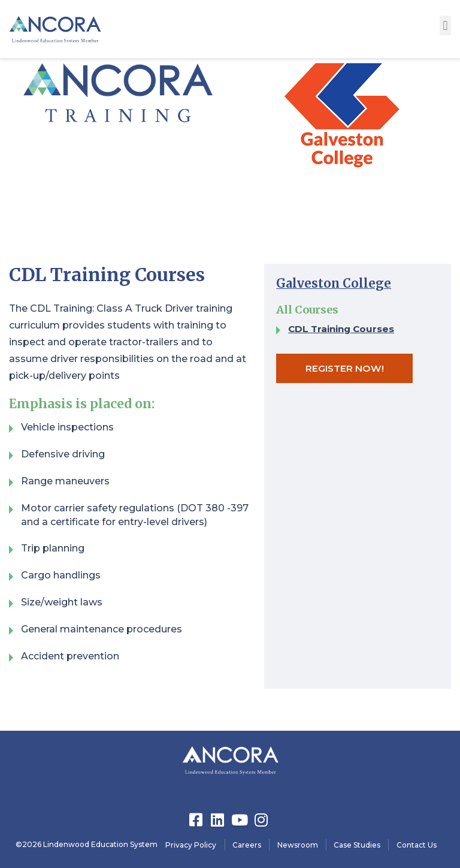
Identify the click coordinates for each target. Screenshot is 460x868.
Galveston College (335, 283)
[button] (445, 25)
